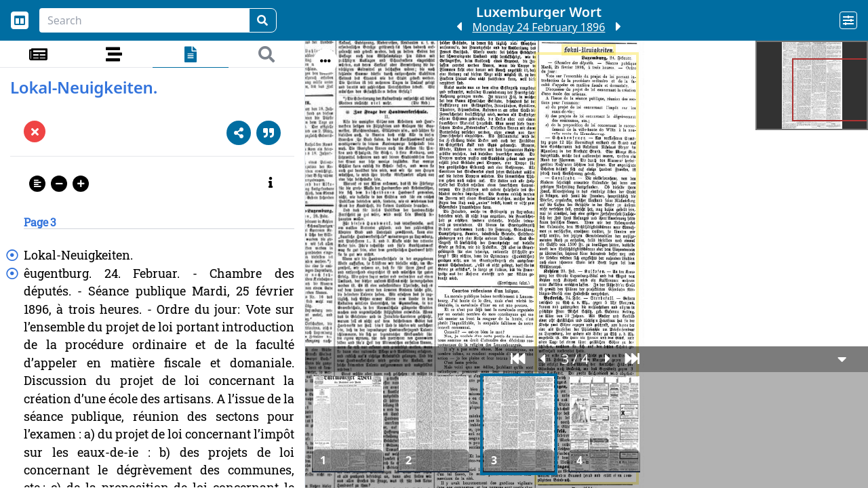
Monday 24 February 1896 (539, 27)
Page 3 (40, 222)
